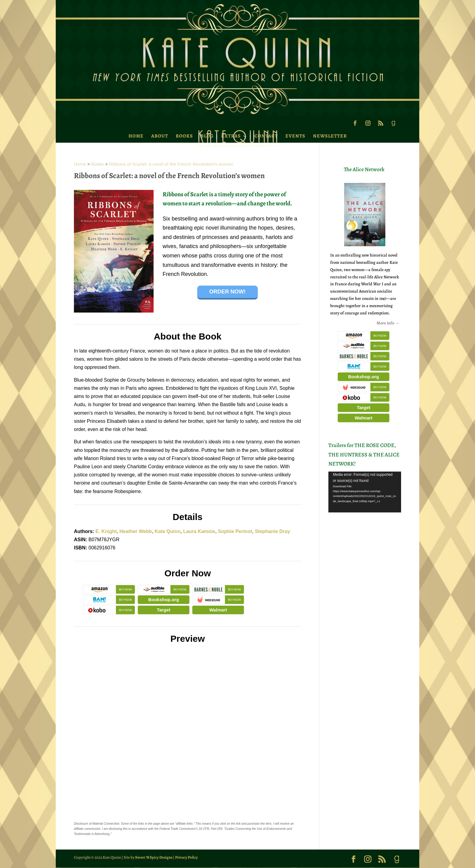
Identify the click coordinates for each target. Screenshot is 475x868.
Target (164, 610)
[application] (365, 492)
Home (136, 136)
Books (184, 136)
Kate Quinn (167, 531)
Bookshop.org (164, 600)
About (160, 136)
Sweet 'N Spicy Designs (154, 857)
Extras (231, 136)
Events (295, 136)
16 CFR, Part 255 (211, 829)
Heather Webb (136, 531)
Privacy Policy (186, 857)
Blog (207, 136)
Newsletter (330, 136)
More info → (388, 323)
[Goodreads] (393, 125)
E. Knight (106, 531)
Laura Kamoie (199, 531)
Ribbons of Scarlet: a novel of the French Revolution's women (171, 164)
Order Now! (228, 292)
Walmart (218, 610)
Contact (266, 136)
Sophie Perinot (235, 531)
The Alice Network (364, 169)
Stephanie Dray (272, 531)
